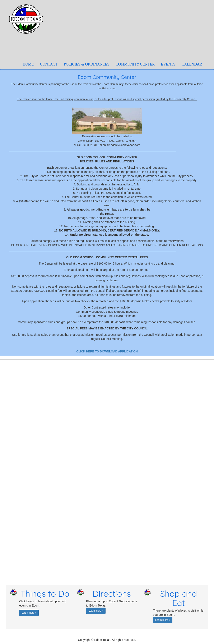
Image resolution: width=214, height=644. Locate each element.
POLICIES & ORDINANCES (87, 64)
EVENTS (168, 64)
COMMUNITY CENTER (135, 64)
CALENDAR (192, 64)
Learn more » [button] (29, 613)
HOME (30, 64)
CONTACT (49, 64)
